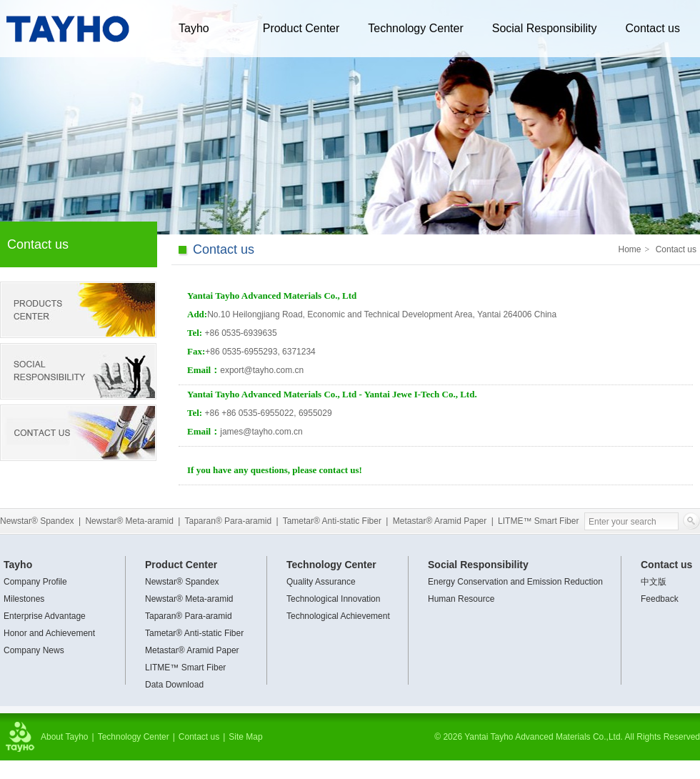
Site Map (245, 737)
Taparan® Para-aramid (229, 521)
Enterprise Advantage (45, 616)
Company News (34, 650)
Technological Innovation (333, 599)
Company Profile (35, 582)
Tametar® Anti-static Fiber (332, 521)
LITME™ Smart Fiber (538, 521)
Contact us (652, 28)
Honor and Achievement (49, 633)
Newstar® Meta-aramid (129, 521)
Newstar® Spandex (37, 521)
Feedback (660, 599)
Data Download (174, 685)
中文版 (654, 582)
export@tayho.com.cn (262, 370)
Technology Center (415, 28)
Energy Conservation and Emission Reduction (515, 582)
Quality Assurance (321, 582)
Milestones (24, 599)
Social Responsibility (545, 28)
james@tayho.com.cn (261, 432)
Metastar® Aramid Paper (440, 521)
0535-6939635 (240, 333)
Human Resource (461, 599)
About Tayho (65, 737)
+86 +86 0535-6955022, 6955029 (268, 413)
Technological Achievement (338, 616)
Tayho (194, 28)
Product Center (301, 28)
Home (630, 249)
